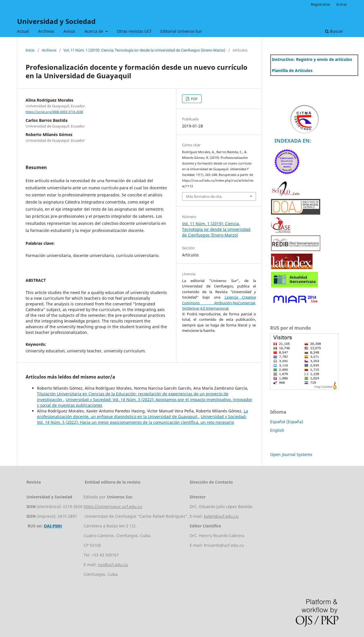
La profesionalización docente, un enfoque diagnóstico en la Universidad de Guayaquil (142, 414)
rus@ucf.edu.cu (113, 565)
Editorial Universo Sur (181, 31)
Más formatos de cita (204, 196)
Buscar (334, 31)
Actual (23, 31)
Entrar (342, 4)
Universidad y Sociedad (56, 21)
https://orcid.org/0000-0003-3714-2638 (54, 112)
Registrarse (320, 4)
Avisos (69, 31)
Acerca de (94, 31)
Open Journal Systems (291, 454)
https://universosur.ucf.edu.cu (113, 506)
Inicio (30, 50)
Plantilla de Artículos (292, 70)
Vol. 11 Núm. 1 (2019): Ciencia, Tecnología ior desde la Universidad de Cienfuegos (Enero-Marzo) (144, 50)
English (277, 430)
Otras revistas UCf (134, 31)
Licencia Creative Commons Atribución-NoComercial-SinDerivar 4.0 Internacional (219, 303)
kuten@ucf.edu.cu (221, 516)
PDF (194, 99)
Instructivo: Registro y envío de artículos (312, 59)
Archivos (46, 31)
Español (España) (287, 422)
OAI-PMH (53, 526)
